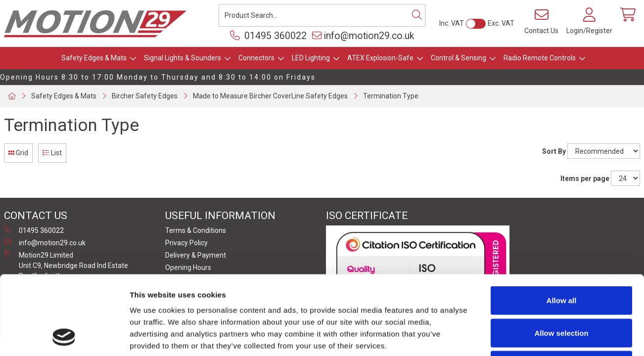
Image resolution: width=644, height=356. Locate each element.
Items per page (585, 178)
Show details (519, 336)
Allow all (562, 226)
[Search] (417, 15)
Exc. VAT (501, 23)
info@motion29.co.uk (363, 36)
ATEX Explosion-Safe (380, 58)
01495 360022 (268, 36)
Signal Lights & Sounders (183, 58)
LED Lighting (311, 58)
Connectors (256, 58)
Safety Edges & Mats (94, 58)
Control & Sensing (459, 58)
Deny (562, 291)
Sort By (554, 151)
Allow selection (561, 259)
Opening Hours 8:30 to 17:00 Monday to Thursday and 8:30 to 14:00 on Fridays (158, 77)
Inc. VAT (452, 23)
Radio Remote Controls (540, 58)
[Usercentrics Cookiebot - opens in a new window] (64, 337)
